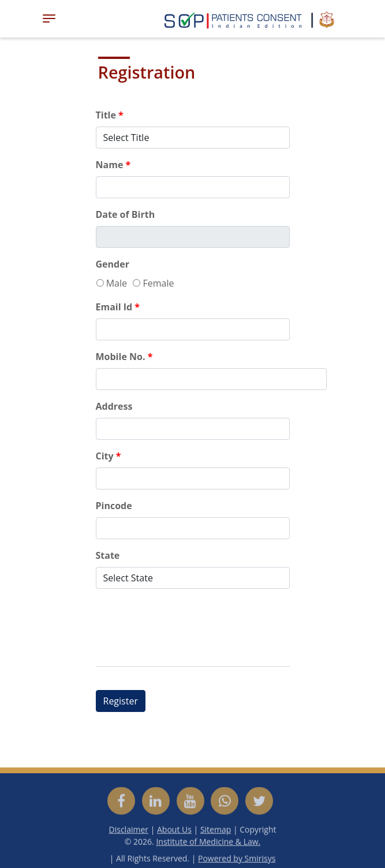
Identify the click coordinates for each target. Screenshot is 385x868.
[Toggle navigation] (49, 18)
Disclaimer (129, 832)
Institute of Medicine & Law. (208, 844)
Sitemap (216, 832)
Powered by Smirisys (237, 861)
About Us (174, 832)
